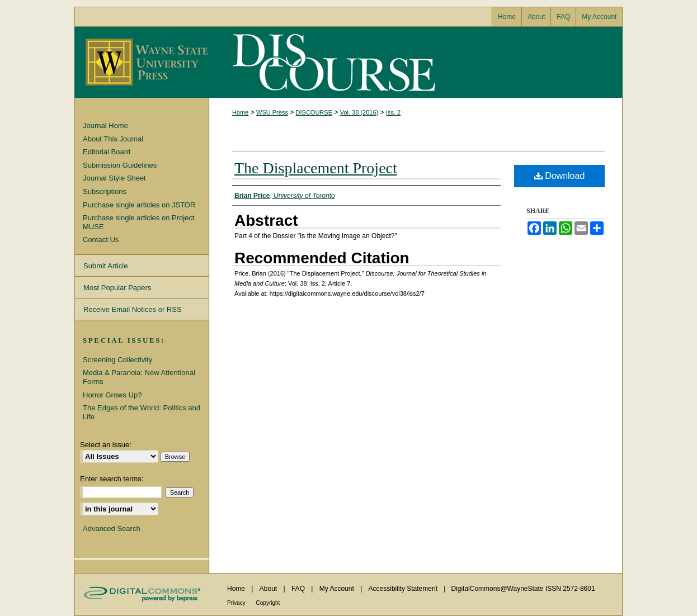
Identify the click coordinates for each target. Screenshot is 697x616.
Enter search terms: (112, 479)
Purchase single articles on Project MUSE (138, 222)
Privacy (237, 603)
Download (560, 176)
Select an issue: (106, 445)
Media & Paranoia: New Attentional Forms (139, 377)
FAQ (299, 589)
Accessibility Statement (404, 589)
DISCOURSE (314, 112)
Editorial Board (107, 152)
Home (240, 112)
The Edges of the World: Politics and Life (142, 412)
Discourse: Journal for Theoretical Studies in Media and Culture (332, 62)
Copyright (268, 603)
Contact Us (101, 240)
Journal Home (105, 125)
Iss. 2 (393, 112)
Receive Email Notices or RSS (133, 309)
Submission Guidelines (120, 165)
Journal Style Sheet (114, 178)
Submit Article (105, 266)
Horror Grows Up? (112, 395)
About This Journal (113, 139)
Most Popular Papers (117, 288)
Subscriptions (105, 191)
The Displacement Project (316, 168)
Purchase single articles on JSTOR (139, 205)
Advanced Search (112, 529)
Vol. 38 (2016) (359, 112)
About (269, 589)
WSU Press (272, 112)
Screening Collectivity (117, 360)
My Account (338, 589)
